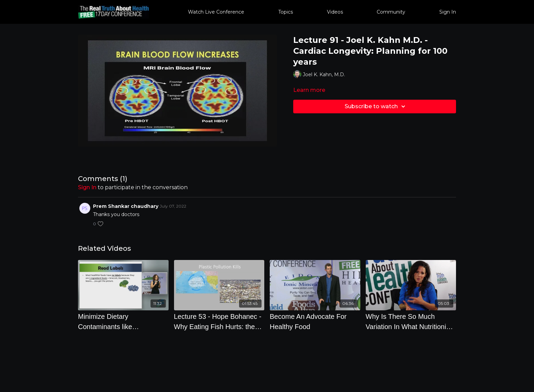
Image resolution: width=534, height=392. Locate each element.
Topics (286, 12)
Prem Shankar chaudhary (126, 206)
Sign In (448, 12)
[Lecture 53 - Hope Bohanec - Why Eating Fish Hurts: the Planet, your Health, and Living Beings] (219, 322)
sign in (87, 187)
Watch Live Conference (216, 12)
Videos (335, 12)
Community (391, 12)
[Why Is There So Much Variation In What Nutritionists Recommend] (411, 322)
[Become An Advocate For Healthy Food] (315, 322)
